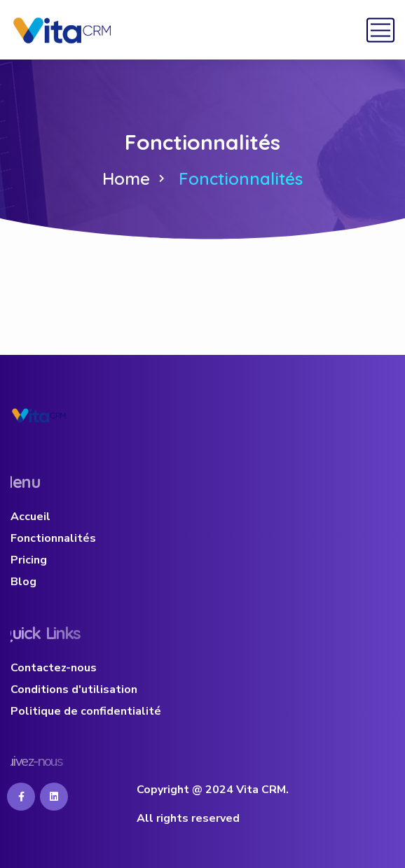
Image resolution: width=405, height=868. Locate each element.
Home (126, 178)
